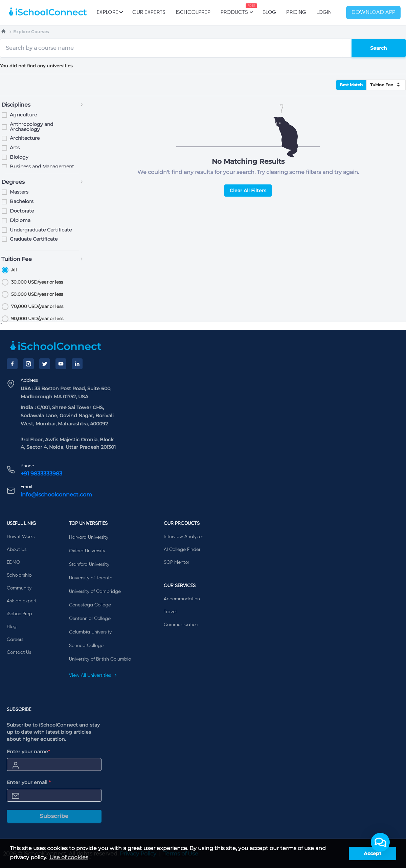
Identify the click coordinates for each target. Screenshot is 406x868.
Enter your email (29, 782)
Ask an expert (22, 601)
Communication (181, 625)
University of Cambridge (95, 592)
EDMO (13, 562)
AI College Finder (182, 550)
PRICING (296, 12)
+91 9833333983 (41, 474)
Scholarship (19, 575)
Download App (374, 13)
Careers (15, 640)
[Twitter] (45, 364)
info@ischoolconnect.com (56, 495)
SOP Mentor (176, 562)
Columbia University (90, 632)
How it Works (21, 537)
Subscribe (54, 816)
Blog (269, 12)
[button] (380, 842)
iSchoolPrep (193, 12)
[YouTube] (61, 364)
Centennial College (90, 619)
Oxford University (87, 551)
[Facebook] (12, 364)
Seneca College (86, 646)
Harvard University (89, 537)
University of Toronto (91, 578)
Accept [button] (373, 853)
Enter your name (28, 752)
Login (324, 12)
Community (19, 588)
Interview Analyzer (183, 537)
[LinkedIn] (77, 364)
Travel (170, 612)
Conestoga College (90, 605)
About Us (17, 550)
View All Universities (93, 675)
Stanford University (89, 564)
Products (234, 9)
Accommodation (182, 599)
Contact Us (19, 652)
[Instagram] (28, 364)
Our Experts (149, 12)
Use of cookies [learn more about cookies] (69, 857)
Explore (109, 12)
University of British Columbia (100, 659)
